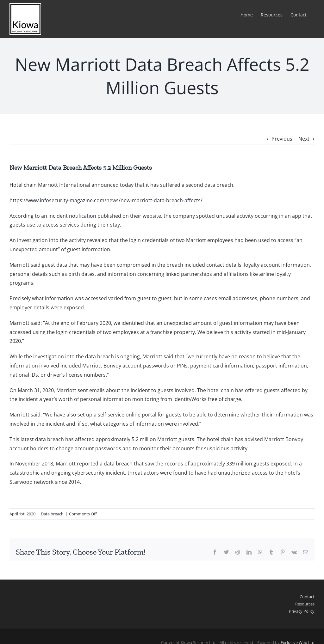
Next (304, 139)
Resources (305, 604)
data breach (118, 464)
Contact (307, 597)
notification (83, 216)
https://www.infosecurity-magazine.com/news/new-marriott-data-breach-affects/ (106, 200)
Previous (282, 139)
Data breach (52, 514)
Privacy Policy (302, 611)
